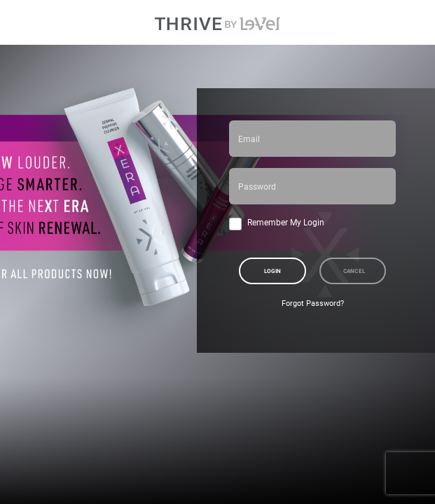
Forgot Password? (313, 303)
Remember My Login (286, 222)
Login (273, 271)
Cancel (354, 271)
